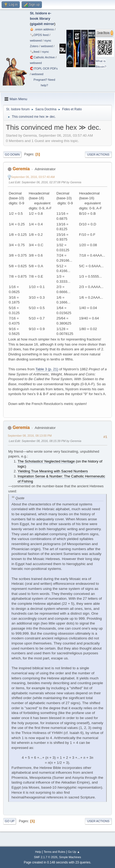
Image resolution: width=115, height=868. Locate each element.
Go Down (12, 155)
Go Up (10, 821)
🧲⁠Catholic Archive (42, 57)
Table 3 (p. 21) (47, 369)
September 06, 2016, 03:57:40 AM (33, 177)
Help (38, 852)
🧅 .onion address (42, 29)
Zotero (34, 46)
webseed (36, 40)
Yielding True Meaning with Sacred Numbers (53, 471)
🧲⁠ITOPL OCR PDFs (44, 68)
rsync (48, 40)
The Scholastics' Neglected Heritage (46, 461)
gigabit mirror (43, 24)
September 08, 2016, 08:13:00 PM (30, 436)
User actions (98, 155)
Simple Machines (70, 857)
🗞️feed (35, 52)
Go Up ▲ (74, 852)
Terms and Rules (55, 852)
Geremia (21, 169)
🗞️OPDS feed (39, 35)
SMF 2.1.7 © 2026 (46, 857)
